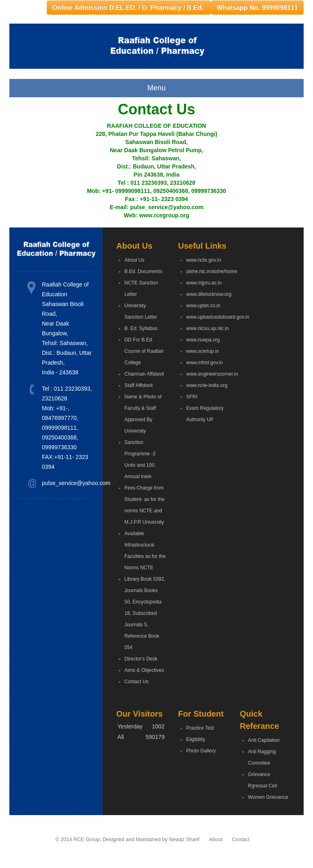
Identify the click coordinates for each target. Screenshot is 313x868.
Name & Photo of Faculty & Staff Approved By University (143, 414)
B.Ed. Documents (143, 271)
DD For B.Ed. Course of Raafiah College (144, 351)
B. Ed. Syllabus (141, 328)
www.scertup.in (203, 351)
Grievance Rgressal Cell (262, 780)
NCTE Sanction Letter (141, 289)
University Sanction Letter (141, 311)
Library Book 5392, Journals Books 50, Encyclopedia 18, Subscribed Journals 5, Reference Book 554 (145, 613)
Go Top (298, 851)
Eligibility (196, 739)
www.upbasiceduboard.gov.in (207, 317)
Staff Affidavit (139, 385)
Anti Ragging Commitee (262, 757)
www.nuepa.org (203, 340)
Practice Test (200, 728)
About (216, 840)
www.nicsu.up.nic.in (207, 328)
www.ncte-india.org (207, 385)
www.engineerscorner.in (207, 374)
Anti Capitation (264, 740)
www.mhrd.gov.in (204, 363)
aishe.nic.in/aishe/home (207, 271)
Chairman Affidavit (144, 374)
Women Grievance (268, 797)
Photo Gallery (201, 751)
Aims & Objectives (144, 670)
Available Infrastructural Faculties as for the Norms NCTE (145, 551)
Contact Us (136, 682)
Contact (240, 840)
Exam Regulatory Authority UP (205, 414)
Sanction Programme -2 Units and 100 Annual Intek (140, 459)
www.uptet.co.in (203, 306)
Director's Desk (141, 659)
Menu (156, 88)
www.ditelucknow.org (207, 294)
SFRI (192, 397)
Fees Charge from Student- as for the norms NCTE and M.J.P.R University (145, 505)
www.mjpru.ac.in (204, 283)
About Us (134, 260)
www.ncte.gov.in (204, 260)
